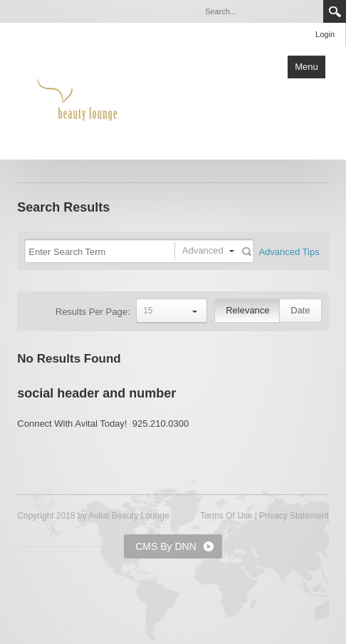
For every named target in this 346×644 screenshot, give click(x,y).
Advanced (203, 250)
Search (335, 11)
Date (300, 310)
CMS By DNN (166, 546)
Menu (306, 67)
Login (325, 34)
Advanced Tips (289, 252)
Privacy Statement (294, 516)
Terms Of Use (226, 516)
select (195, 311)
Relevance (247, 310)
